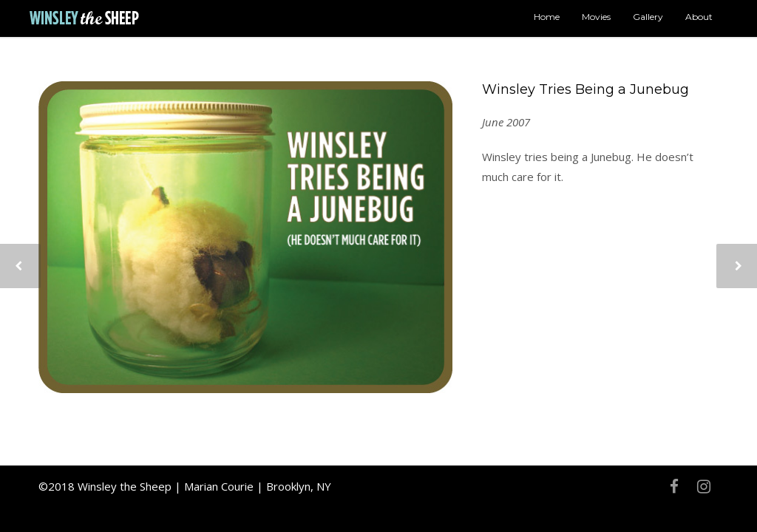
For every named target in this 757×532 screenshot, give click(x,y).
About (699, 17)
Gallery (648, 17)
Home (547, 17)
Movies (596, 17)
